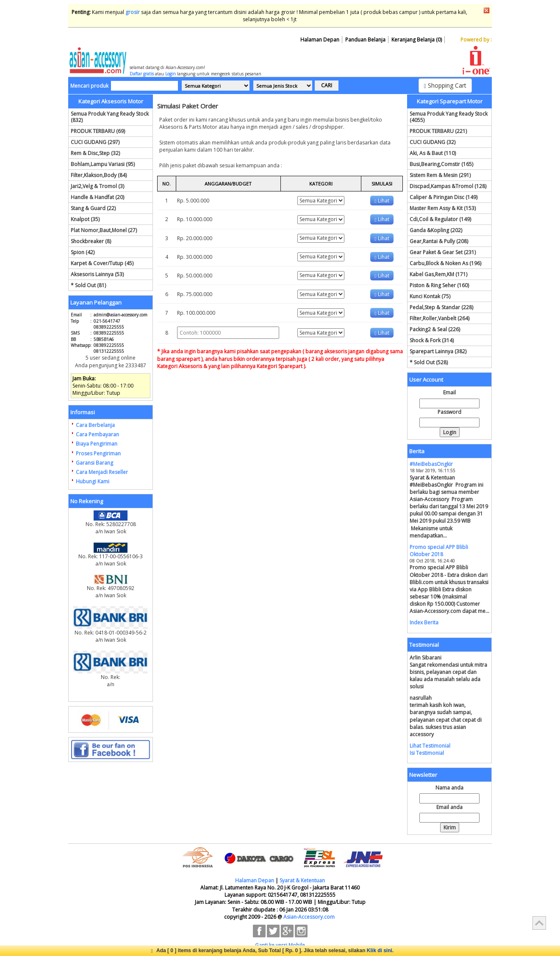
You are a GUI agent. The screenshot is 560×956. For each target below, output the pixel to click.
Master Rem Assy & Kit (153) (443, 208)
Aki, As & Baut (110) (433, 153)
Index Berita (424, 622)
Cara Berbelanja (95, 425)
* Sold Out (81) (88, 285)
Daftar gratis (142, 74)
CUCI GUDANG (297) (95, 142)
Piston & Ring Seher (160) (439, 285)
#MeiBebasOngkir (431, 464)
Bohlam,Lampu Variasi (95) (103, 164)
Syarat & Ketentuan (302, 880)
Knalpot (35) (85, 219)
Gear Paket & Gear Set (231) (443, 252)
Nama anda (449, 788)
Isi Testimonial (427, 753)
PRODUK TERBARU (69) (98, 131)
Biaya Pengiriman (97, 444)
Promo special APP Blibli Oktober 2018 (439, 551)
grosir (133, 12)
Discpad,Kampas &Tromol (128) (448, 186)
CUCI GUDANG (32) (432, 142)
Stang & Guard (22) (93, 208)
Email (449, 392)
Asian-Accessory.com (309, 917)
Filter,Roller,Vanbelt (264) (439, 318)
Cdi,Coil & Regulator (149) (440, 219)
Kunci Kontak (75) (430, 296)
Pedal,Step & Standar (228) (441, 307)
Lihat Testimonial (430, 746)
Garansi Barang (94, 463)
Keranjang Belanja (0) (417, 40)
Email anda (449, 807)
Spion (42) (83, 252)
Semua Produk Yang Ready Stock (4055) (449, 117)
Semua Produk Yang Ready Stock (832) (110, 117)
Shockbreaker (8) (91, 241)
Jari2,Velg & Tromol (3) (97, 186)
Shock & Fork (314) (432, 340)
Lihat (382, 201)
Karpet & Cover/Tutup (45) (102, 263)
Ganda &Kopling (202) (436, 230)
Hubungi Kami (93, 481)
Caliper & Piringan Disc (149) (444, 197)
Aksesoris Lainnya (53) (97, 274)
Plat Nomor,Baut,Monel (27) (104, 230)
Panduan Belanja (365, 40)
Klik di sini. (380, 950)
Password (449, 412)
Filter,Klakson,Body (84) (99, 175)
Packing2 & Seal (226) (435, 329)
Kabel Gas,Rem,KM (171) (438, 274)
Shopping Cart (445, 85)
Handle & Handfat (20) (97, 197)
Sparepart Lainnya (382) (438, 351)
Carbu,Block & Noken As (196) (445, 263)
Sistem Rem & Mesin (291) (440, 175)
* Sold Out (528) (429, 362)
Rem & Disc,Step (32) (95, 153)
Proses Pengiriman (98, 453)
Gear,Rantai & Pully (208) (439, 241)
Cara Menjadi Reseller (102, 472)
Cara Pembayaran (97, 434)
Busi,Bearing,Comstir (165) (441, 164)
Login (170, 74)
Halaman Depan (320, 40)
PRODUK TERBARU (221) (438, 131)
